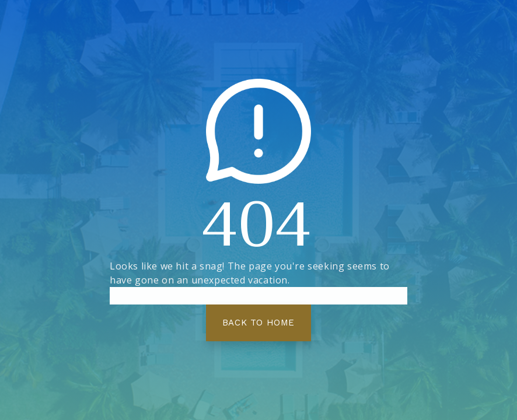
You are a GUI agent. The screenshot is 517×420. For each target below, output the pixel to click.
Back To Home (258, 323)
